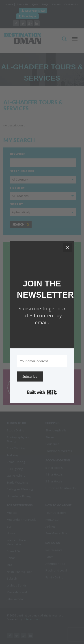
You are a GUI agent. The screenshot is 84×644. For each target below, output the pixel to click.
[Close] (68, 247)
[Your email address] (42, 361)
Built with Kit (42, 392)
